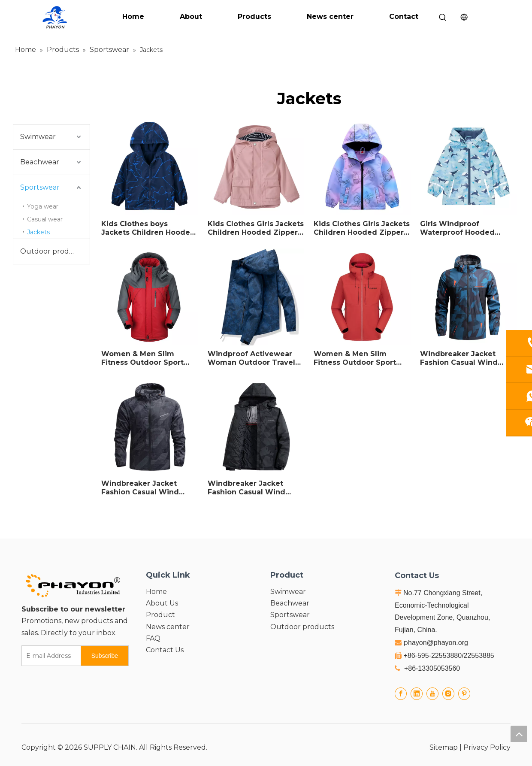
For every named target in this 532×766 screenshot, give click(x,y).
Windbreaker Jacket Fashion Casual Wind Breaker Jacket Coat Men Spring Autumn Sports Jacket (148, 488)
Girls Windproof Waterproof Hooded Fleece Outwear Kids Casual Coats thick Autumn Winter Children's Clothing (459, 228)
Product (160, 615)
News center (330, 17)
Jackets (38, 232)
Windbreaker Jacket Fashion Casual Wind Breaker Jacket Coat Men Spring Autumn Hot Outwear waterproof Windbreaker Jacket (254, 488)
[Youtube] (432, 693)
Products (254, 17)
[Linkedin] (417, 693)
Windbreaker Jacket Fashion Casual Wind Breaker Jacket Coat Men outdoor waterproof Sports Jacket (467, 358)
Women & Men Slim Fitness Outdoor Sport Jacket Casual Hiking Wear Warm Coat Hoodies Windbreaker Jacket (149, 358)
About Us (162, 603)
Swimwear (38, 137)
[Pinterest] (464, 693)
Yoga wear (43, 206)
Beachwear (40, 162)
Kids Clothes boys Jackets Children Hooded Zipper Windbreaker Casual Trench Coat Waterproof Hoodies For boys (148, 228)
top (519, 734)
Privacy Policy (487, 747)
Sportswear (40, 187)
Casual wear (45, 219)
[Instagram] (448, 693)
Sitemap (444, 747)
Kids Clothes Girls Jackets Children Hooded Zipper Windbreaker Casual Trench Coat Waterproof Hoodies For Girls (256, 228)
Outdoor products (52, 251)
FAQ (153, 638)
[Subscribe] (105, 656)
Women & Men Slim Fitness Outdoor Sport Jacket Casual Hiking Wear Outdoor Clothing (357, 358)
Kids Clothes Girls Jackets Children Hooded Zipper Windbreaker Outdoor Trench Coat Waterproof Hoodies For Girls (362, 228)
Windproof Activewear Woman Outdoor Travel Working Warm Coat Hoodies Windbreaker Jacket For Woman (251, 358)
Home (133, 17)
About (191, 17)
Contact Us (165, 650)
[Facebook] (401, 693)
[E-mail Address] (49, 656)
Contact (404, 17)
